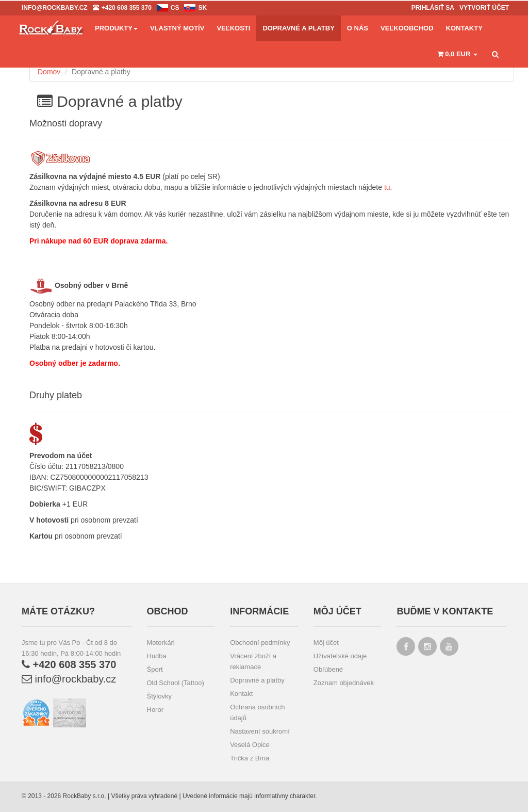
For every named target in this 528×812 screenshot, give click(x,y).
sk (202, 8)
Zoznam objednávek (344, 683)
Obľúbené (328, 669)
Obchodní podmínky (260, 643)
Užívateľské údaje (340, 656)
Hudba (157, 656)
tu (387, 187)
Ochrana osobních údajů (257, 712)
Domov (49, 72)
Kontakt (241, 694)
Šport (155, 669)
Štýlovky (159, 696)
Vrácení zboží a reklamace (253, 661)
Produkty (116, 28)
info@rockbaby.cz (69, 679)
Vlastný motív (177, 28)
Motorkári (161, 643)
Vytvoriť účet (484, 8)
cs (175, 8)
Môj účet (326, 643)
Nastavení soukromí (260, 731)
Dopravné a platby (257, 680)
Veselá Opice (250, 745)
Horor (155, 710)
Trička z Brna (250, 758)
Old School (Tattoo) (176, 683)
